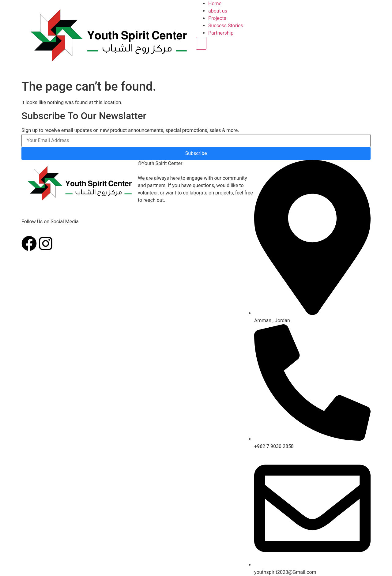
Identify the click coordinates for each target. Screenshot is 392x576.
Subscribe (196, 153)
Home (215, 4)
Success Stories (226, 26)
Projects (217, 18)
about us (218, 11)
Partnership (221, 33)
